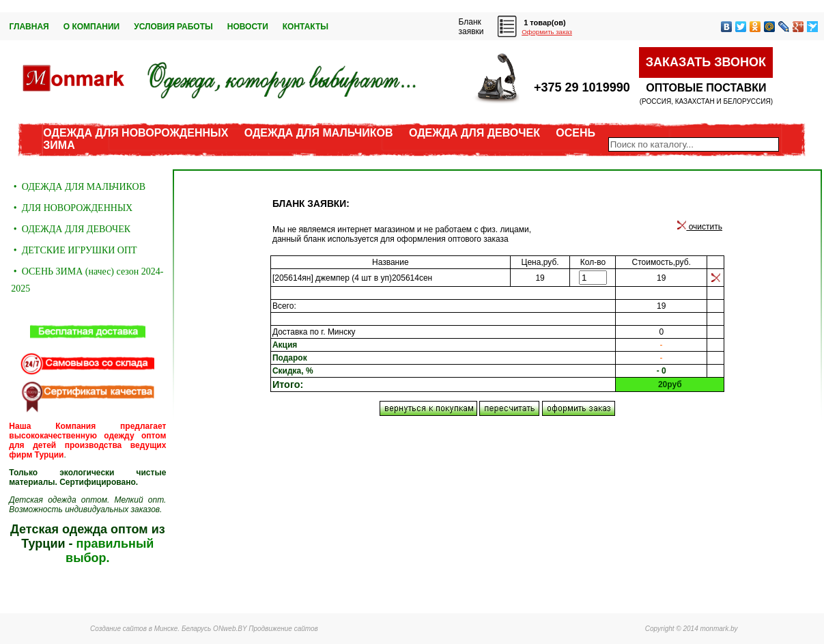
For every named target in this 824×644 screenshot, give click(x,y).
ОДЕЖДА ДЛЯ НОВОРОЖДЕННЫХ (136, 133)
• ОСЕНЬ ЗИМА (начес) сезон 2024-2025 (87, 280)
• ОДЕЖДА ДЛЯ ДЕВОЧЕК (71, 229)
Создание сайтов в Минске (134, 629)
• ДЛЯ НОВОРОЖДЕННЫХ (72, 208)
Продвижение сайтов (283, 629)
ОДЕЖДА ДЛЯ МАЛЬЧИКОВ (319, 133)
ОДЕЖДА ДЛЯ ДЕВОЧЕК (474, 133)
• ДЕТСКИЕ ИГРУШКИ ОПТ (74, 250)
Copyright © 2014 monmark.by (692, 629)
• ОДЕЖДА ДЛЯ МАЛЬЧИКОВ (78, 187)
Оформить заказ (547, 32)
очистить (700, 227)
